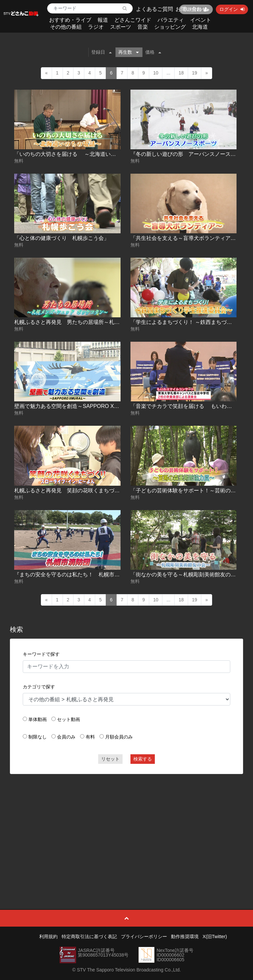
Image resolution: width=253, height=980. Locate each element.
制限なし (38, 737)
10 (156, 73)
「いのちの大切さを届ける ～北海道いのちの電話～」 (81, 154)
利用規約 (48, 937)
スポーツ (121, 27)
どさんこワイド (133, 20)
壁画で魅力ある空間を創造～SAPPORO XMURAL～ (76, 406)
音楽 (143, 27)
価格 (153, 52)
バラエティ (171, 20)
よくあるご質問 (155, 9)
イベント (201, 20)
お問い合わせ (191, 9)
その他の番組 (66, 27)
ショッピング (170, 27)
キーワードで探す (41, 654)
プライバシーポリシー (144, 937)
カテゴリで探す (39, 687)
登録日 (101, 52)
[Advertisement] (127, 827)
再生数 (128, 52)
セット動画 (69, 719)
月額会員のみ (119, 737)
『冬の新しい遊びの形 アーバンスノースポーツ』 (191, 154)
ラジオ (96, 27)
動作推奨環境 (185, 937)
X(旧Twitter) (215, 937)
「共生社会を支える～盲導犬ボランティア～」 (186, 238)
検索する (143, 759)
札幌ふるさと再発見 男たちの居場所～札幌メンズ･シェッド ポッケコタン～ (106, 322)
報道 (103, 20)
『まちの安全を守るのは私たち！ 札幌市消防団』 (75, 575)
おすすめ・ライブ (70, 20)
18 (181, 73)
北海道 (200, 27)
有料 (90, 737)
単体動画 (38, 719)
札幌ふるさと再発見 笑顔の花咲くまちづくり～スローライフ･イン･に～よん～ (109, 490)
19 (195, 73)
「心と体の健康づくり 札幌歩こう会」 (62, 238)
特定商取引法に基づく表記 (89, 937)
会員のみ (66, 737)
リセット (110, 759)
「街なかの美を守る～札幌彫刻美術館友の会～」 (188, 575)
